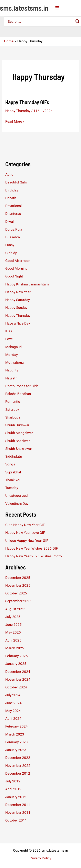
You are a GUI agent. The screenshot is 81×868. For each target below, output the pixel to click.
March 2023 (15, 734)
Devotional (13, 206)
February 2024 (17, 726)
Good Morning (16, 268)
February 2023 (17, 742)
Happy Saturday (18, 300)
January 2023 (16, 750)
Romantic (13, 402)
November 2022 (18, 766)
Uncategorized (17, 496)
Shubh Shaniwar (18, 441)
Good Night (14, 276)
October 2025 (16, 593)
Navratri (11, 378)
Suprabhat (13, 472)
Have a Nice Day (18, 323)
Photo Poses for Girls (22, 386)
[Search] (78, 22)
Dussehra (13, 237)
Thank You (13, 480)
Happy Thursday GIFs (27, 102)
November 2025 (18, 585)
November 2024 (18, 679)
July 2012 (13, 781)
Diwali (10, 222)
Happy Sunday (16, 308)
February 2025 (17, 656)
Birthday (12, 190)
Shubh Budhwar (17, 425)
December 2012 (18, 773)
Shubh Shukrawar (19, 449)
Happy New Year (18, 292)
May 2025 (13, 632)
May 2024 (13, 711)
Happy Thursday (18, 111)
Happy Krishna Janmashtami (27, 284)
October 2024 (16, 687)
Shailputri (13, 417)
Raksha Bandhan (18, 394)
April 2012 (13, 789)
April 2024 (13, 719)
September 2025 (18, 601)
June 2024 (13, 703)
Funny (10, 245)
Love (9, 339)
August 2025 (15, 609)
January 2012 (16, 797)
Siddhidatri (14, 456)
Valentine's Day (17, 504)
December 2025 (18, 578)
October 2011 (16, 820)
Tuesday (12, 488)
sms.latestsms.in (24, 8)
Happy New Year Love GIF (25, 533)
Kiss (9, 331)
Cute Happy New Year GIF (25, 525)
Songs (10, 464)
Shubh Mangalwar (19, 433)
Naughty (12, 370)
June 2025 (13, 625)
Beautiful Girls (16, 182)
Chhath (11, 198)
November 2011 (18, 813)
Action (10, 174)
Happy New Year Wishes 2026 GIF (32, 548)
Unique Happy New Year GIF (27, 541)
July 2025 (13, 617)
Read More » (15, 121)
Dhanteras (13, 214)
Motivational (15, 362)
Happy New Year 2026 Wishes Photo (34, 556)
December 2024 (18, 672)
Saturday (12, 410)
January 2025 (16, 664)
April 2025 (13, 640)
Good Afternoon (18, 261)
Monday (12, 355)
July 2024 (13, 695)
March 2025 (15, 648)
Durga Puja (14, 229)
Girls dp (11, 253)
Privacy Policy (40, 858)
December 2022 (18, 758)
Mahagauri (13, 347)
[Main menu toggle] (57, 8)
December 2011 (18, 805)
